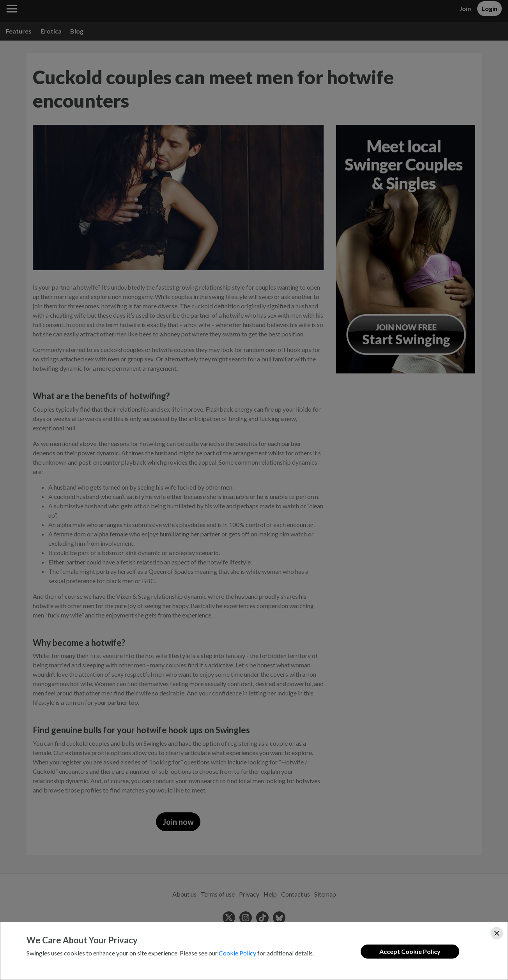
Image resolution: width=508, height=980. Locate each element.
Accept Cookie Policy (410, 951)
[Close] (497, 933)
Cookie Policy (237, 953)
